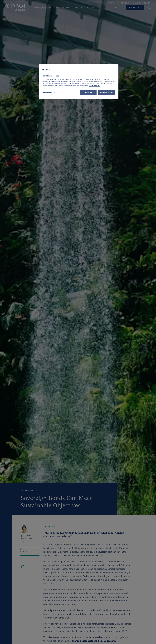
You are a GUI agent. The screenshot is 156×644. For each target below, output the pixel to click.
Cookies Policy (95, 86)
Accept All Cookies (107, 92)
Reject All (88, 92)
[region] (79, 82)
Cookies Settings (49, 92)
